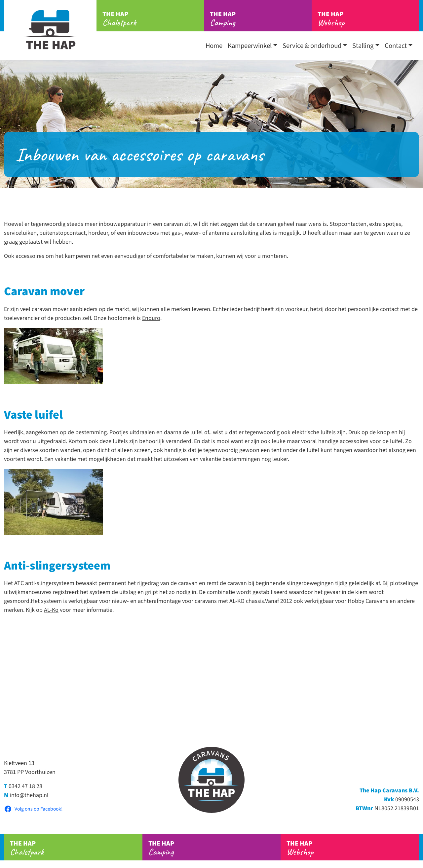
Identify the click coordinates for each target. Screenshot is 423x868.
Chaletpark (153, 19)
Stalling (363, 46)
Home (214, 46)
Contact (396, 46)
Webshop (368, 19)
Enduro (151, 318)
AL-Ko (51, 610)
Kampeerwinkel (250, 46)
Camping (261, 19)
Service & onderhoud (312, 46)
